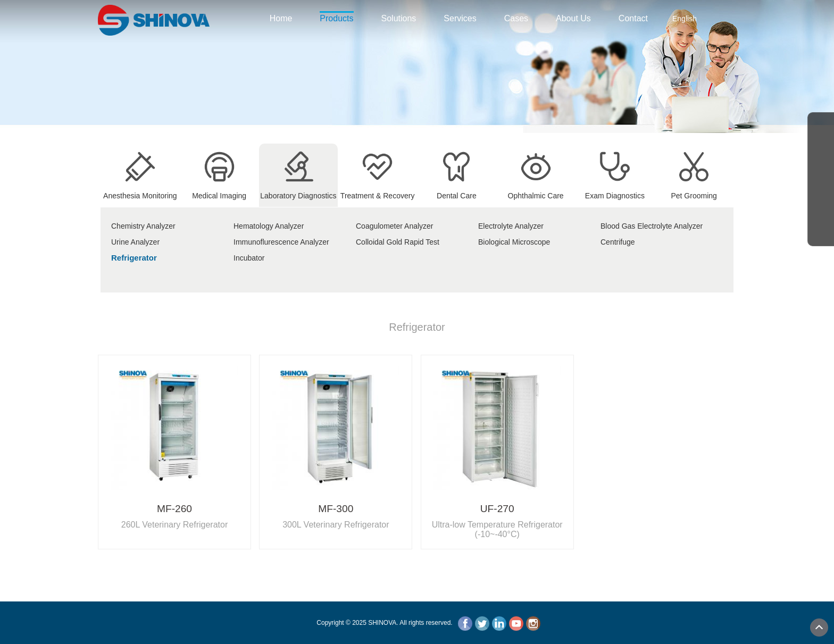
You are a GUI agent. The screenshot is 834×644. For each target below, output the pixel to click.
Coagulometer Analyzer (395, 226)
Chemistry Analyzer (143, 226)
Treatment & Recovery (378, 191)
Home (281, 18)
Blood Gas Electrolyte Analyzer (652, 226)
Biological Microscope (514, 242)
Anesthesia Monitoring (140, 191)
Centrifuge (618, 242)
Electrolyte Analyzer (511, 226)
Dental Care (457, 191)
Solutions (399, 18)
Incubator (249, 258)
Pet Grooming (694, 191)
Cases (516, 18)
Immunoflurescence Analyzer (281, 242)
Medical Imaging (219, 191)
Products (336, 17)
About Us (573, 18)
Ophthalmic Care (536, 191)
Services (460, 18)
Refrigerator (134, 258)
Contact (633, 18)
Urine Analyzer (135, 242)
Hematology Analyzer (269, 226)
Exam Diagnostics (615, 191)
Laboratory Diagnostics (298, 191)
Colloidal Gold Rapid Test (398, 242)
